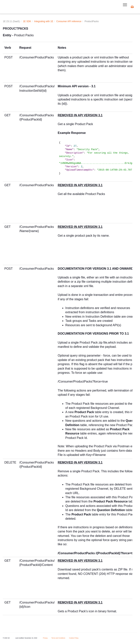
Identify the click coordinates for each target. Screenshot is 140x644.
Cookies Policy (74, 638)
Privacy (45, 638)
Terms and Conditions (58, 638)
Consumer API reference (69, 21)
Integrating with (44, 21)
